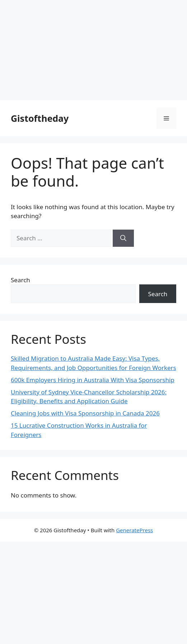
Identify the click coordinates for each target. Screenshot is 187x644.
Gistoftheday (40, 118)
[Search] (123, 238)
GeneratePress (134, 530)
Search (20, 280)
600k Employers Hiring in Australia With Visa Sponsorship (93, 380)
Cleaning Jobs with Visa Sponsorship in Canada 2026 (85, 413)
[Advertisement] (93, 50)
